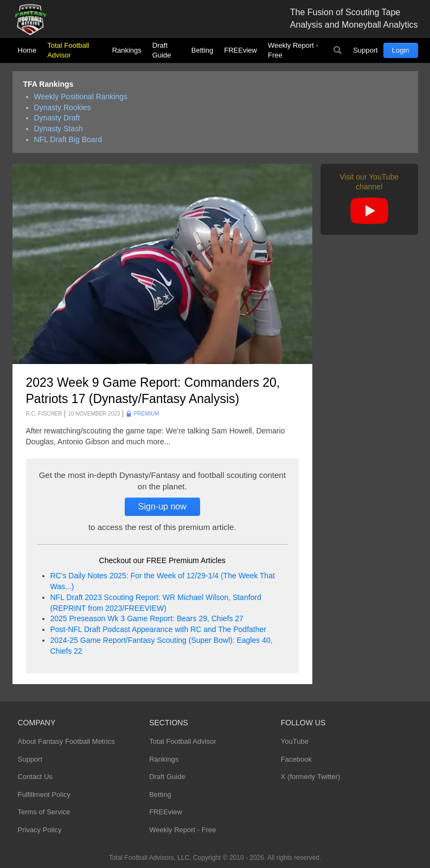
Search (337, 50)
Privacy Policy (40, 830)
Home (27, 50)
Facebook (296, 759)
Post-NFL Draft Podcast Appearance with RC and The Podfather (158, 629)
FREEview (240, 50)
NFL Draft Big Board (68, 139)
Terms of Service (44, 812)
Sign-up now (162, 506)
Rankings (127, 50)
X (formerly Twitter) (311, 777)
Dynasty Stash (59, 129)
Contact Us (35, 777)
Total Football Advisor (68, 50)
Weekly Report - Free (293, 50)
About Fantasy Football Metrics (66, 741)
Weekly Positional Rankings (81, 97)
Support (365, 50)
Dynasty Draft (57, 118)
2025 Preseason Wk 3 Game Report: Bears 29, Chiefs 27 (147, 618)
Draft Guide (162, 50)
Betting (202, 50)
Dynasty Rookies (63, 107)
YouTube (295, 741)
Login (401, 50)
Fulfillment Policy (44, 794)
